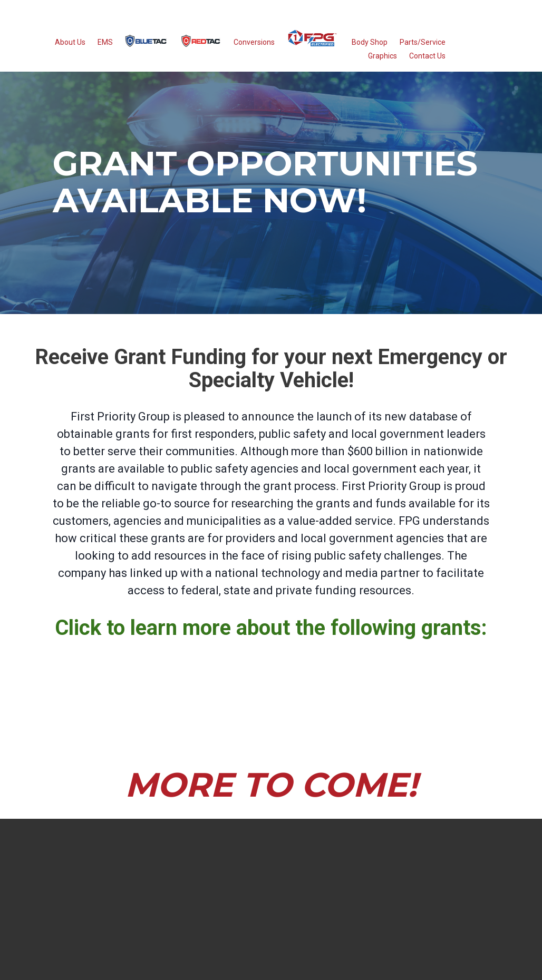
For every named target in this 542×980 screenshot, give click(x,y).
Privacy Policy (338, 962)
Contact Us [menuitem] (427, 61)
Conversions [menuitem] (254, 47)
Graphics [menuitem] (383, 61)
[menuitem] (146, 46)
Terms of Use (310, 962)
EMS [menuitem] (105, 47)
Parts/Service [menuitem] (423, 47)
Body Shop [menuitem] (370, 47)
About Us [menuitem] (70, 47)
